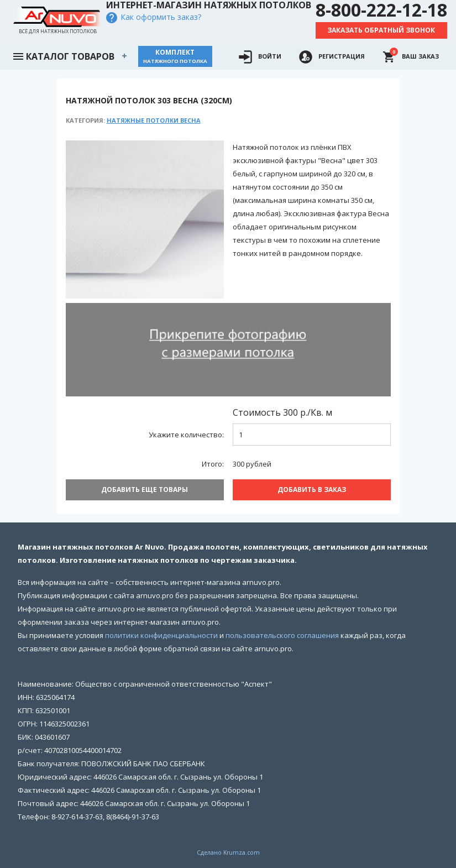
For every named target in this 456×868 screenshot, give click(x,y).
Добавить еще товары (145, 490)
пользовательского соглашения (282, 635)
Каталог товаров (63, 55)
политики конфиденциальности (161, 635)
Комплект (175, 56)
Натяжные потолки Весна (154, 120)
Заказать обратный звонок (381, 30)
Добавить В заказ (312, 490)
